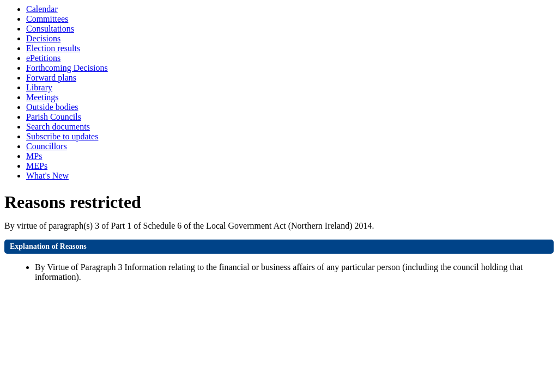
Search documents (58, 127)
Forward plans (51, 78)
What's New (47, 176)
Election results (53, 48)
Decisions (43, 38)
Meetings (43, 97)
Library (39, 87)
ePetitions (43, 58)
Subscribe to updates (62, 136)
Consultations (50, 29)
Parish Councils (54, 117)
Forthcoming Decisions (67, 68)
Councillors (47, 146)
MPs (34, 156)
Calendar (42, 9)
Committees (47, 19)
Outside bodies (52, 107)
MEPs (37, 166)
